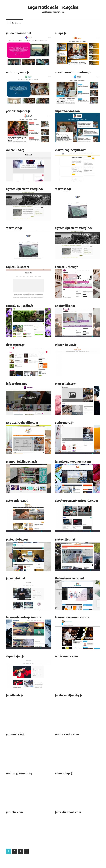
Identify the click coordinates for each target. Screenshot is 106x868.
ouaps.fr (61, 33)
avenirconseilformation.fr (73, 72)
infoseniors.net (16, 384)
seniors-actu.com (67, 734)
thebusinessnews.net (69, 578)
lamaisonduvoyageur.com (73, 461)
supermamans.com (68, 111)
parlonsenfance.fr (18, 111)
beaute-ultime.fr (66, 267)
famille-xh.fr (15, 695)
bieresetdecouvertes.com (72, 617)
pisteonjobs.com (17, 539)
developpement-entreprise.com (76, 500)
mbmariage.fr (64, 773)
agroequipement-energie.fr (25, 189)
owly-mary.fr (64, 422)
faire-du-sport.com (68, 812)
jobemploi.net (16, 578)
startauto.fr (63, 189)
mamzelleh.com (66, 384)
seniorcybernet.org (19, 773)
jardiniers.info (16, 734)
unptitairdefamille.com (22, 422)
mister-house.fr (66, 345)
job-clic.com (14, 812)
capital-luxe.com (17, 267)
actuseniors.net (17, 500)
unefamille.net (65, 306)
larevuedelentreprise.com (23, 617)
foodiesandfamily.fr (69, 695)
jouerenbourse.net (19, 33)
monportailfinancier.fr (22, 461)
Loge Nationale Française (53, 7)
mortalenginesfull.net (70, 150)
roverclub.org (15, 150)
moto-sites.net (65, 539)
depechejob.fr (15, 656)
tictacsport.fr (15, 345)
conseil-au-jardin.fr (19, 306)
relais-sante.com (66, 656)
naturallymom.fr (18, 72)
